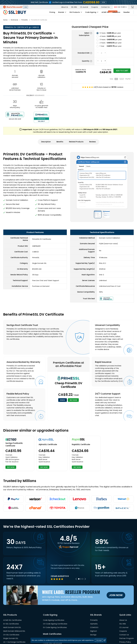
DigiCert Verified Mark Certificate (57, 625)
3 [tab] (83, 554)
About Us (65, 7)
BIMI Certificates (50, 614)
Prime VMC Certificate (52, 618)
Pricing (35, 14)
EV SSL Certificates (11, 599)
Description (46, 116)
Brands (44, 14)
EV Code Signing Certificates (55, 602)
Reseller (110, 14)
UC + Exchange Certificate (14, 617)
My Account (125, 14)
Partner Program (127, 613)
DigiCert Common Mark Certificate (58, 629)
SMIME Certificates (11, 624)
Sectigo (93, 610)
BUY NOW (75, 375)
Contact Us (105, 7)
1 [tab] (79, 554)
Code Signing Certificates (54, 595)
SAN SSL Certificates (12, 628)
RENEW (61, 375)
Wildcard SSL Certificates (14, 620)
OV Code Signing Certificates (55, 599)
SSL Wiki (74, 7)
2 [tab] (81, 554)
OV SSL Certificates (11, 610)
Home (5, 20)
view (103, 2)
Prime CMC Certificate (52, 621)
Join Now (116, 570)
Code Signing (74, 14)
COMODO (94, 602)
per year (110, 33)
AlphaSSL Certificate (48, 419)
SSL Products (57, 14)
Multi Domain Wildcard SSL (14, 606)
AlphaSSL (94, 599)
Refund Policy (125, 620)
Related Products (76, 116)
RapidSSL (94, 620)
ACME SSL (89, 14)
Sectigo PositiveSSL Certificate (14, 419)
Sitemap (123, 624)
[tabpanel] (68, 547)
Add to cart (119, 71)
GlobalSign (95, 617)
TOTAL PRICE (102, 70)
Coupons (95, 7)
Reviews (93, 116)
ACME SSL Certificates (12, 595)
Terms (122, 628)
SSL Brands (14, 20)
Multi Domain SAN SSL (12, 602)
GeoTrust (94, 613)
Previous (76, 554)
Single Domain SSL (11, 613)
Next (85, 554)
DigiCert (94, 606)
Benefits (60, 116)
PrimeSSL (25, 20)
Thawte (93, 624)
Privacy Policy (125, 617)
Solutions (100, 14)
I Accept (99, 640)
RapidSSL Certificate (81, 419)
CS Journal (84, 7)
